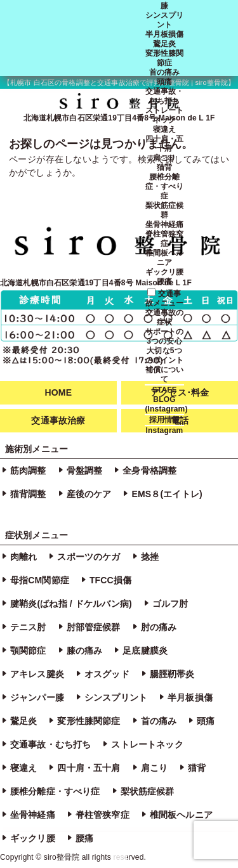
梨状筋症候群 (165, 210)
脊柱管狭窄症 (165, 239)
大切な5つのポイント (165, 355)
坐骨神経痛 (165, 224)
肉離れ (23, 557)
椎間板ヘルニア (165, 258)
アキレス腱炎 (37, 674)
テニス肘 (28, 627)
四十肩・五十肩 (165, 144)
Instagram (165, 431)
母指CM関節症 (40, 580)
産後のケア (89, 494)
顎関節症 (28, 651)
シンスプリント (165, 20)
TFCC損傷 (110, 580)
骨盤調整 (85, 470)
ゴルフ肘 (170, 604)
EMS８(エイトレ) (167, 494)
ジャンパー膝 (37, 697)
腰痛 (164, 282)
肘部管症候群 (94, 627)
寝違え (164, 129)
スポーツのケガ (89, 557)
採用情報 (165, 420)
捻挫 (150, 557)
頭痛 (164, 82)
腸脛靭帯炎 (172, 674)
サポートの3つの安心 (165, 336)
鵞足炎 (164, 44)
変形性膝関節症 (165, 58)
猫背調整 (28, 494)
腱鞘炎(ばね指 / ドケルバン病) (71, 604)
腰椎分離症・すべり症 (165, 186)
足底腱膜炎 (145, 651)
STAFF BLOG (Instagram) (166, 399)
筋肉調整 (28, 470)
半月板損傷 (165, 34)
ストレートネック (165, 115)
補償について (165, 374)
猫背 (164, 167)
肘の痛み (159, 627)
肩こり (164, 158)
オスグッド (107, 674)
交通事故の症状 (165, 317)
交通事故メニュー (165, 298)
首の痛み (165, 72)
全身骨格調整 (149, 470)
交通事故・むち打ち (165, 96)
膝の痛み (85, 651)
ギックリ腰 (165, 272)
